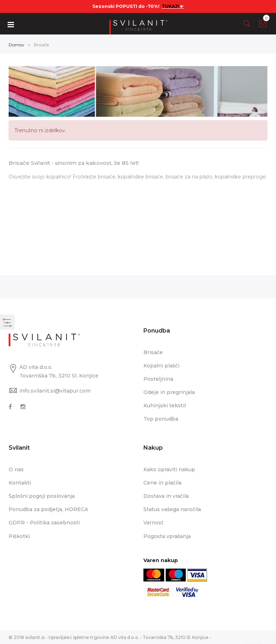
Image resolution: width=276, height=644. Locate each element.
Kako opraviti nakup (169, 469)
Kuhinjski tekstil (165, 405)
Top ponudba (161, 418)
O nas (16, 469)
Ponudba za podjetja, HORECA (48, 509)
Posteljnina (158, 379)
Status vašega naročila (172, 509)
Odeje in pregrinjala (169, 392)
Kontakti (20, 482)
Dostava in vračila (166, 496)
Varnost (153, 522)
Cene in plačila (162, 482)
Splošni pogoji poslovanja (42, 496)
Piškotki (19, 536)
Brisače (153, 352)
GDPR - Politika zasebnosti (44, 522)
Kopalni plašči (161, 365)
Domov (17, 44)
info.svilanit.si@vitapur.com (55, 390)
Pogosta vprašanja (167, 536)
